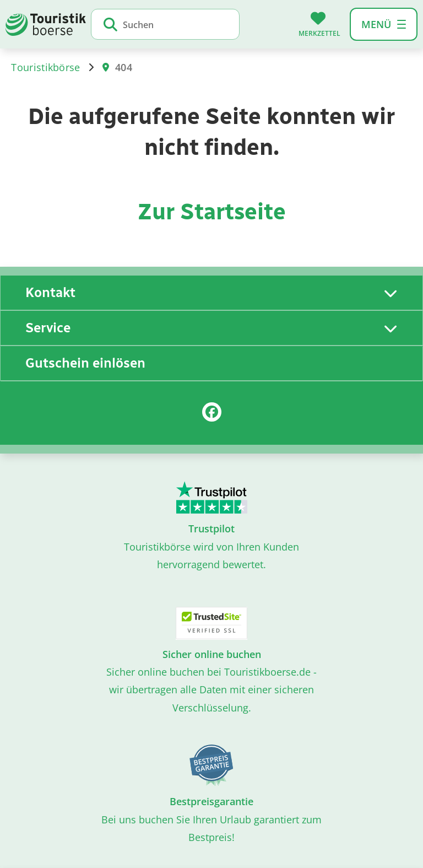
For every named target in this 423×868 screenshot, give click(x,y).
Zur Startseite (212, 212)
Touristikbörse (45, 67)
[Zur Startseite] (46, 23)
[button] (384, 24)
